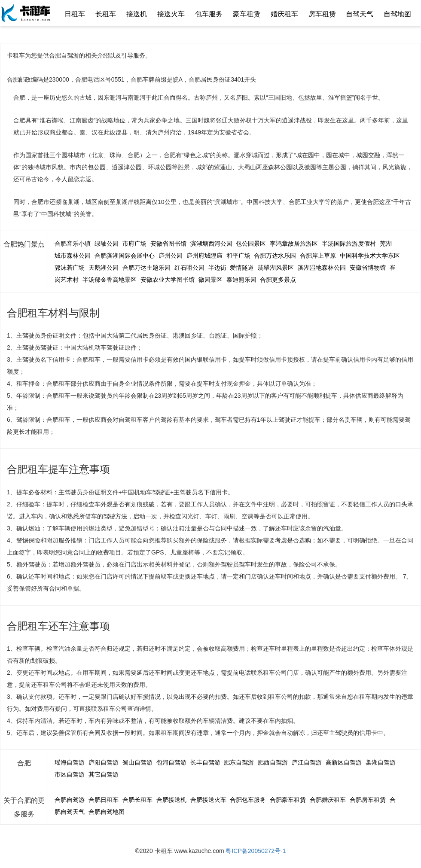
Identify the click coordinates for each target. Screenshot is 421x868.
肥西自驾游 (273, 762)
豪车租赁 (247, 14)
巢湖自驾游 (381, 762)
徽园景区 (210, 280)
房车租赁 (322, 14)
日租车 (75, 14)
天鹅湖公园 (104, 268)
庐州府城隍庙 (204, 256)
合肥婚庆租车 (328, 800)
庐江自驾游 (307, 762)
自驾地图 (397, 14)
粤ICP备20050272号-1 (256, 851)
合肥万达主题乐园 (146, 268)
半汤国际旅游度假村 (349, 244)
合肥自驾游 (70, 800)
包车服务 (209, 14)
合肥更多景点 (278, 280)
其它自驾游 (104, 774)
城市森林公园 (73, 256)
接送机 (137, 14)
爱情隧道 (242, 268)
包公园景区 (251, 244)
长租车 (106, 14)
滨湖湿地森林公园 (322, 268)
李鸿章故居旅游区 (294, 244)
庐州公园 (171, 256)
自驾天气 (360, 14)
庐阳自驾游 (104, 762)
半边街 (217, 268)
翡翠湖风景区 (276, 268)
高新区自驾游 (344, 762)
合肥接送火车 (208, 800)
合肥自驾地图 (107, 812)
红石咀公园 (189, 268)
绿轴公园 (107, 244)
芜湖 (386, 244)
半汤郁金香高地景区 (110, 280)
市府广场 (134, 244)
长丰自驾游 (205, 762)
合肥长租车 (137, 800)
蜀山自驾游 (137, 762)
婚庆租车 (284, 14)
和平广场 (238, 256)
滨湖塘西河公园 (211, 244)
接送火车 (171, 14)
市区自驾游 (70, 774)
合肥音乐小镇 (73, 244)
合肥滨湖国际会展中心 (125, 256)
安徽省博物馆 (368, 268)
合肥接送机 (171, 800)
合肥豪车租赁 (288, 800)
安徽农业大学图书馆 (168, 280)
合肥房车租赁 (368, 800)
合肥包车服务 (248, 800)
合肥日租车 (104, 800)
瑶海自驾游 (70, 762)
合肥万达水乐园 (275, 256)
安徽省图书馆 (168, 244)
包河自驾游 (171, 762)
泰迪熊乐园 (241, 280)
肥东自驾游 (239, 762)
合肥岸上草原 (318, 256)
